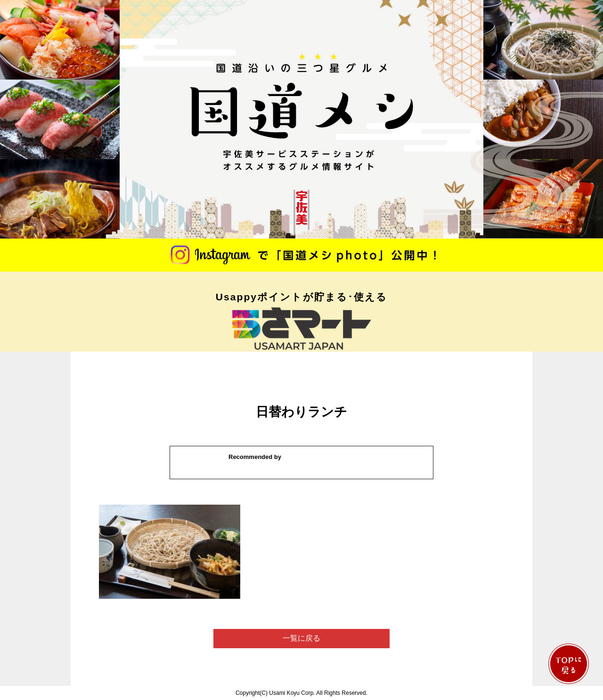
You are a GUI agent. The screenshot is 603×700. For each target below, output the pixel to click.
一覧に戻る (301, 638)
